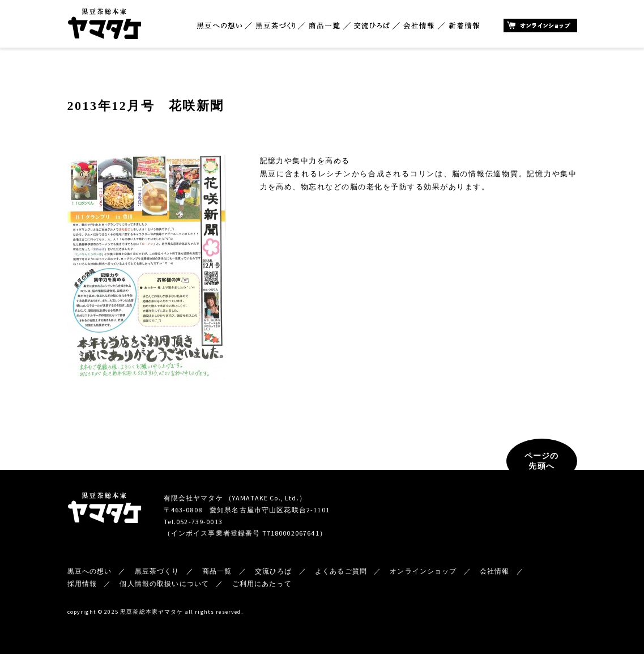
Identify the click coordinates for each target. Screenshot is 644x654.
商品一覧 (325, 26)
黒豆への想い (219, 26)
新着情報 (464, 26)
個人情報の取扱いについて (164, 583)
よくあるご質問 (341, 571)
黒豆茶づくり (275, 26)
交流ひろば (372, 26)
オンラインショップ (540, 26)
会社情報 (419, 26)
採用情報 (82, 583)
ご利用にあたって (262, 583)
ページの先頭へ (542, 461)
